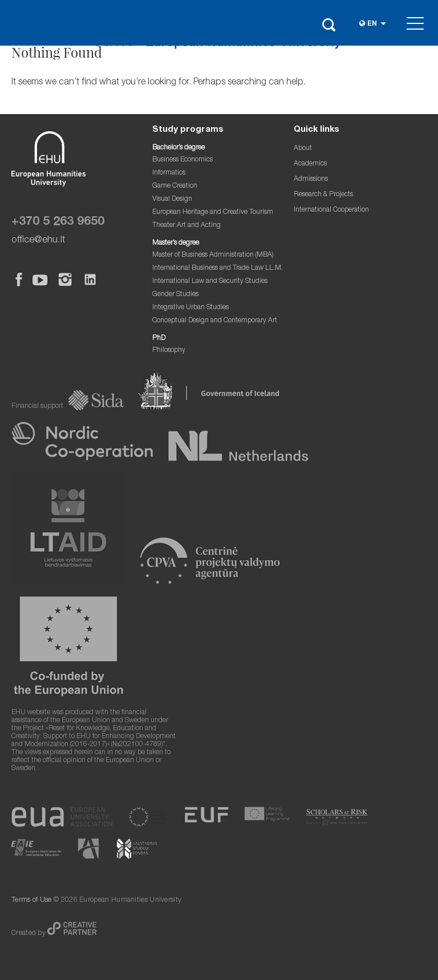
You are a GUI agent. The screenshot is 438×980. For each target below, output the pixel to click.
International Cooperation (331, 210)
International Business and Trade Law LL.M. (218, 268)
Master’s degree (176, 243)
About (303, 149)
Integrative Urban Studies (190, 308)
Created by (29, 934)
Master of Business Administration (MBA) (213, 255)
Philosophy (169, 351)
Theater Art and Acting (186, 226)
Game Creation (175, 186)
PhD (159, 339)
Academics (310, 164)
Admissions (311, 179)
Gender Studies (175, 295)
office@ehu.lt (38, 240)
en (372, 24)
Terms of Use (32, 900)
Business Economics (182, 160)
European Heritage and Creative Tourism (213, 212)
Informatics (169, 173)
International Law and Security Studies (210, 282)
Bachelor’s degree (179, 148)
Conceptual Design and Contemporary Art (215, 321)
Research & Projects (323, 195)
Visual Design (172, 199)
